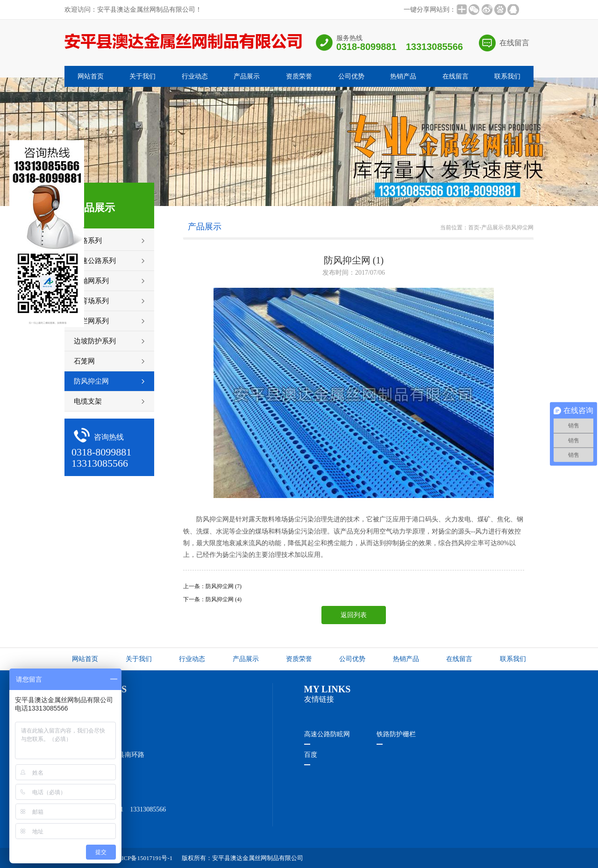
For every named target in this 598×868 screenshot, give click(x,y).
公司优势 (351, 76)
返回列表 (354, 615)
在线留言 (514, 43)
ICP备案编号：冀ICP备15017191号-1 (124, 858)
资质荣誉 (299, 76)
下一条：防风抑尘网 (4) (212, 599)
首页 (474, 228)
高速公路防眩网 (327, 734)
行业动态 (195, 76)
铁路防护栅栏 (396, 734)
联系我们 (507, 76)
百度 (311, 755)
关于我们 (142, 76)
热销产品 (403, 76)
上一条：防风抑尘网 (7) (212, 586)
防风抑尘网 (520, 228)
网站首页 (91, 76)
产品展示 (247, 76)
